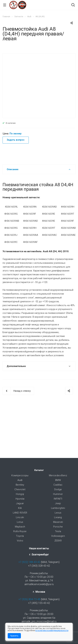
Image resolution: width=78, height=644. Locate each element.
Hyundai (20, 499)
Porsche (58, 527)
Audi (20, 480)
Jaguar (20, 503)
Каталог (39, 470)
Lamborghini (58, 508)
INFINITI (58, 499)
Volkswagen (58, 536)
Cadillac (58, 485)
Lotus (20, 522)
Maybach (20, 527)
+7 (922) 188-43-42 (29, 562)
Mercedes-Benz (58, 475)
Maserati (58, 522)
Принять (14, 636)
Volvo (20, 541)
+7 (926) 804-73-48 (29, 599)
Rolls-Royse (20, 531)
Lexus (58, 513)
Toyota (20, 536)
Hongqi (20, 494)
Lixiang (58, 517)
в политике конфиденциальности (52, 630)
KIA (20, 508)
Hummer (58, 494)
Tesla (58, 531)
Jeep (58, 503)
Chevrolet (20, 489)
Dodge (58, 489)
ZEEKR (58, 541)
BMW (58, 480)
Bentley (20, 485)
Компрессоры (20, 475)
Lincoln (20, 517)
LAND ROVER (20, 513)
